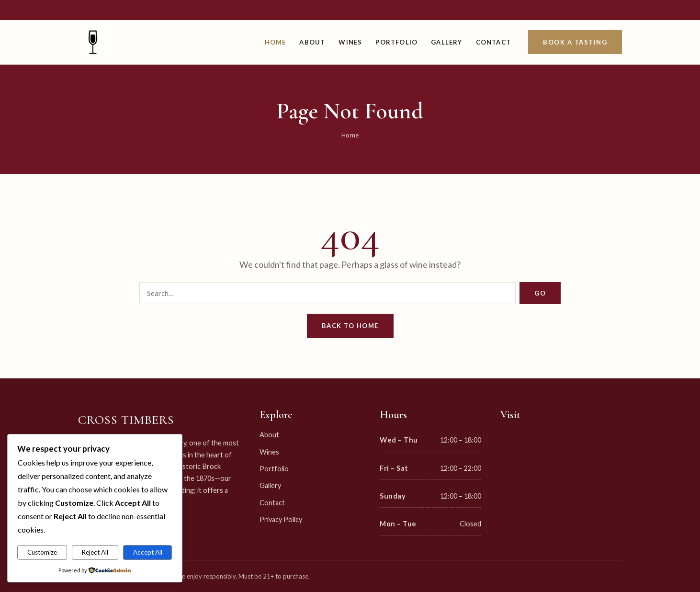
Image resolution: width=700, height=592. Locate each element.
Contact (493, 42)
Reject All (95, 552)
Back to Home (350, 326)
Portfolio (396, 42)
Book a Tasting (575, 42)
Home (276, 42)
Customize (42, 552)
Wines (350, 42)
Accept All (148, 552)
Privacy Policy (281, 519)
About (312, 42)
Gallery (446, 42)
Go (540, 293)
